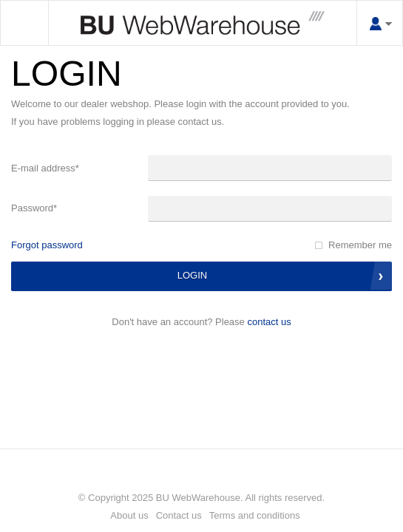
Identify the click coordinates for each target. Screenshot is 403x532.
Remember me (360, 245)
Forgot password (47, 245)
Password (34, 208)
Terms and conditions (255, 515)
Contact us (269, 322)
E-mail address (45, 168)
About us (129, 515)
